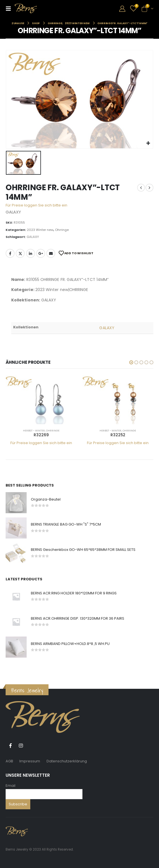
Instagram (21, 746)
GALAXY (33, 237)
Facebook (10, 253)
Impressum (30, 761)
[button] (131, 362)
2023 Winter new (40, 230)
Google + (41, 253)
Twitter (20, 253)
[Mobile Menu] (10, 8)
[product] (41, 400)
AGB (9, 761)
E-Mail (51, 253)
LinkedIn (31, 253)
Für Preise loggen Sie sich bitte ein (36, 205)
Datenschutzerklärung (67, 761)
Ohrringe (62, 230)
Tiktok (31, 746)
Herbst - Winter (34, 430)
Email (11, 786)
